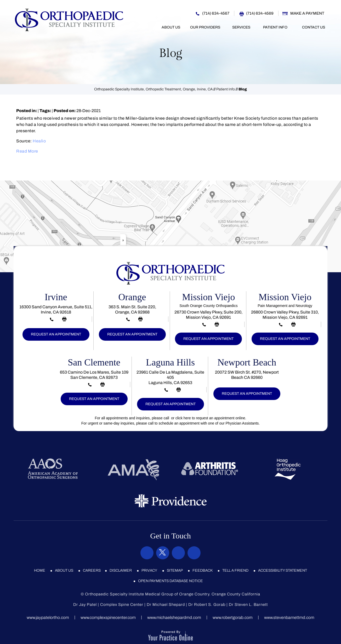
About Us (171, 27)
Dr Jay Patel (85, 605)
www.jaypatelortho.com (48, 617)
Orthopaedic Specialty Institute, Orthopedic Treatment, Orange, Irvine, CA (153, 89)
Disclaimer (121, 570)
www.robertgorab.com (233, 617)
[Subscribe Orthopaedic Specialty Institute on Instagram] (178, 553)
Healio (39, 141)
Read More (27, 151)
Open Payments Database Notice (170, 581)
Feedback (203, 570)
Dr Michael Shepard (166, 605)
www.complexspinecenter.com (108, 617)
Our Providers (205, 27)
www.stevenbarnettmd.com (289, 617)
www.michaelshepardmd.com (174, 617)
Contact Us (314, 27)
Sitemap (175, 570)
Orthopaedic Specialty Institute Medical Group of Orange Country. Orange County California (173, 594)
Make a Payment (307, 13)
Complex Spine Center (122, 605)
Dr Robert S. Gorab (207, 605)
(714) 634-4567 (216, 13)
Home (150, 27)
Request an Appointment (56, 334)
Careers (92, 570)
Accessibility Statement (283, 570)
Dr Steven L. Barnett (248, 605)
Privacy (149, 570)
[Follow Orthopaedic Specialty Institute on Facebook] (147, 553)
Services (241, 27)
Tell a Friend (235, 570)
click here (183, 418)
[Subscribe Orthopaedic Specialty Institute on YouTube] (194, 553)
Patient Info (275, 27)
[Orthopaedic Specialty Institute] (69, 20)
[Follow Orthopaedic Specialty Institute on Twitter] (163, 553)
